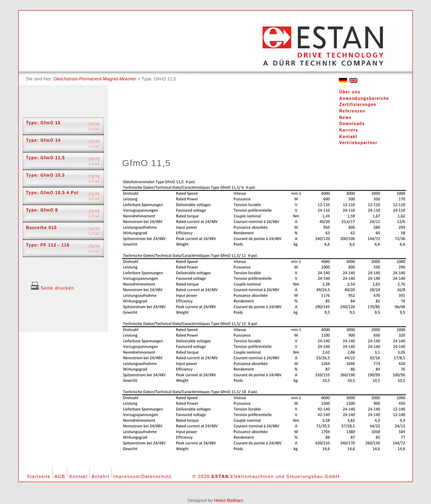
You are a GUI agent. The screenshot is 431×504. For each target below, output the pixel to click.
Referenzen (352, 111)
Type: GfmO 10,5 (45, 175)
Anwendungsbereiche (364, 98)
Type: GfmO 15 (43, 123)
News (345, 118)
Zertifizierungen (358, 105)
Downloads (352, 124)
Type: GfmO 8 (42, 210)
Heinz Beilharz (229, 500)
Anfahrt (101, 476)
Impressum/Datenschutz (142, 476)
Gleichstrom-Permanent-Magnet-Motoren (95, 79)
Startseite (39, 476)
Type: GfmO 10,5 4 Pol (52, 193)
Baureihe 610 (41, 228)
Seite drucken (53, 288)
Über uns (350, 92)
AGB (60, 476)
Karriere (349, 130)
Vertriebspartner (358, 143)
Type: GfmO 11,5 (45, 158)
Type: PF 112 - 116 (48, 245)
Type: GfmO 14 (43, 140)
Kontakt (348, 137)
